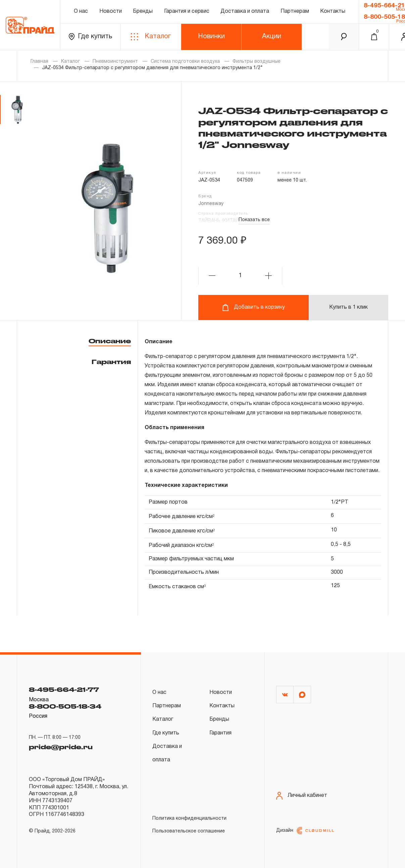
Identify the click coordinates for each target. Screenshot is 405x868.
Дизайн (305, 831)
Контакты (333, 11)
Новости (111, 11)
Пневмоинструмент (115, 62)
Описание (110, 341)
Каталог (151, 37)
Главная (39, 62)
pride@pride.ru (61, 746)
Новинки (211, 37)
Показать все (254, 220)
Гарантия (111, 362)
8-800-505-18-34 (65, 706)
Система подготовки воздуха (185, 62)
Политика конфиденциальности (189, 819)
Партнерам (295, 11)
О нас (81, 11)
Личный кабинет (302, 796)
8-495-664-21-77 (64, 690)
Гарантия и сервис (187, 11)
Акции (272, 37)
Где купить (90, 37)
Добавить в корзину (254, 308)
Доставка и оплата (245, 11)
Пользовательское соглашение (189, 831)
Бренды (143, 11)
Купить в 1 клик (348, 307)
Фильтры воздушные (257, 62)
